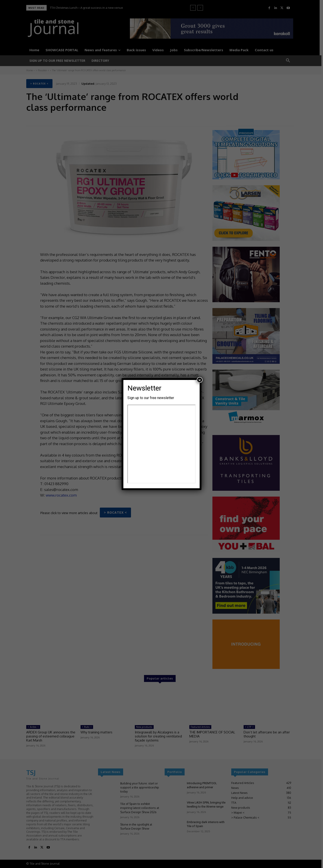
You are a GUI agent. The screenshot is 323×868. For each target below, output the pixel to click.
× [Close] (200, 380)
